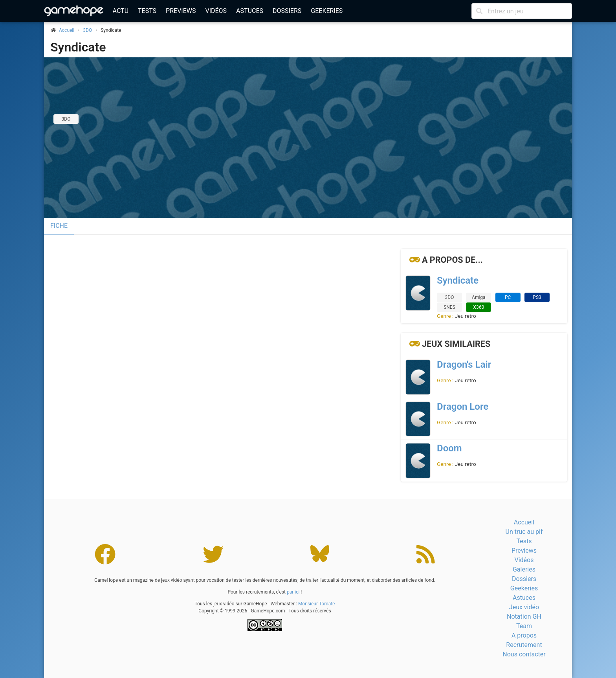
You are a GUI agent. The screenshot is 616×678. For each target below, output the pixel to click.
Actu (121, 11)
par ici (293, 592)
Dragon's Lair (464, 365)
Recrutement (524, 645)
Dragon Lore (463, 407)
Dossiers (287, 11)
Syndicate (78, 47)
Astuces (250, 11)
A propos (524, 635)
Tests (147, 11)
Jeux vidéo (524, 607)
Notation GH (524, 617)
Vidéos (216, 11)
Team (524, 626)
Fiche (59, 226)
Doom (449, 448)
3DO (87, 30)
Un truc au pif (524, 532)
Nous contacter (524, 654)
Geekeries (327, 11)
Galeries (524, 569)
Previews (181, 11)
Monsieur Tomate (317, 604)
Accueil (524, 522)
